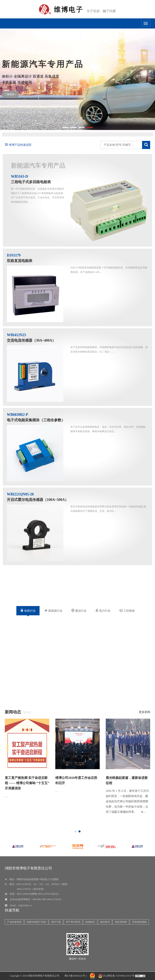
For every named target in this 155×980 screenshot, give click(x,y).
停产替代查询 (73, 922)
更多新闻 (145, 712)
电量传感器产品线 (36, 922)
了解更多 (10, 93)
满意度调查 (121, 922)
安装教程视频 (139, 922)
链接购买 (90, 922)
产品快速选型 (14, 922)
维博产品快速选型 (18, 145)
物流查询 (105, 922)
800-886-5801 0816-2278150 (47, 899)
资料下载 (56, 922)
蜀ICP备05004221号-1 (76, 976)
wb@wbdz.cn (25, 905)
